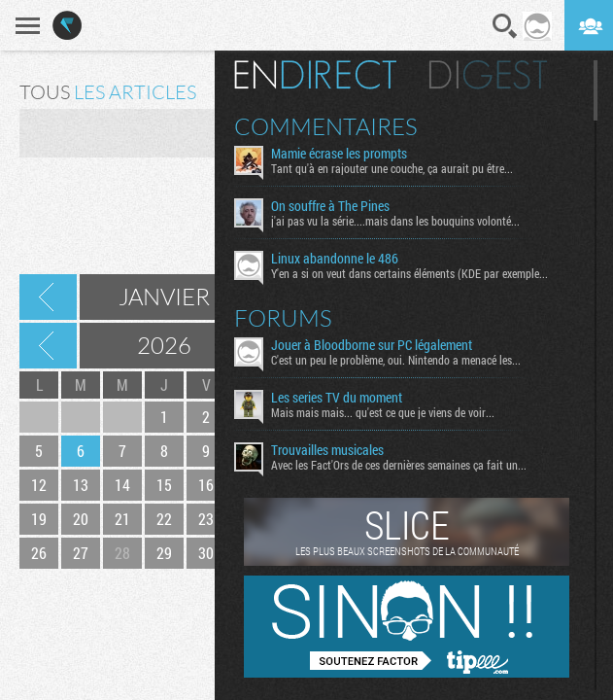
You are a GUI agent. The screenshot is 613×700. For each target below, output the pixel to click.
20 (81, 519)
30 (206, 553)
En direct (315, 75)
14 (122, 485)
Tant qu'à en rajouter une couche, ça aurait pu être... (392, 168)
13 (81, 485)
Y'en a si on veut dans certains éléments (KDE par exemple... (409, 273)
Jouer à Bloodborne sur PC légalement (372, 345)
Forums (283, 318)
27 (81, 553)
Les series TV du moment (337, 398)
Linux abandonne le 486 (335, 259)
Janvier (164, 297)
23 (206, 519)
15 (164, 485)
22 (164, 519)
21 (122, 519)
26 (39, 553)
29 (164, 553)
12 (39, 485)
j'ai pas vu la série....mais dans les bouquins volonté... (395, 221)
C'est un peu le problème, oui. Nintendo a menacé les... (396, 360)
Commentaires (326, 126)
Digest (488, 75)
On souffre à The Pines (330, 206)
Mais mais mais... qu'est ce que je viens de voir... (383, 412)
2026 (164, 345)
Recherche (505, 26)
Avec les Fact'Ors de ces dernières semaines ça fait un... (399, 465)
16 (206, 485)
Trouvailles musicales (327, 450)
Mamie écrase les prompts (339, 154)
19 (39, 519)
